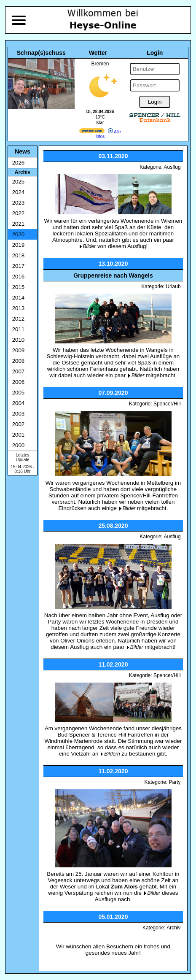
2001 (19, 435)
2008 (19, 361)
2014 (19, 298)
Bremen (100, 64)
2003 (19, 414)
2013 (19, 308)
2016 (19, 277)
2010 (19, 340)
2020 (19, 234)
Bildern (112, 754)
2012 (19, 319)
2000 (19, 445)
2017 (19, 266)
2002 (19, 424)
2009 (19, 350)
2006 (19, 382)
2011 (19, 329)
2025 (19, 182)
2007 (19, 371)
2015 (19, 287)
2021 (19, 224)
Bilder (90, 246)
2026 (19, 163)
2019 (19, 245)
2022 (19, 213)
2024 (19, 192)
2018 (19, 255)
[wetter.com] (92, 132)
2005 (19, 393)
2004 (19, 403)
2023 (19, 203)
